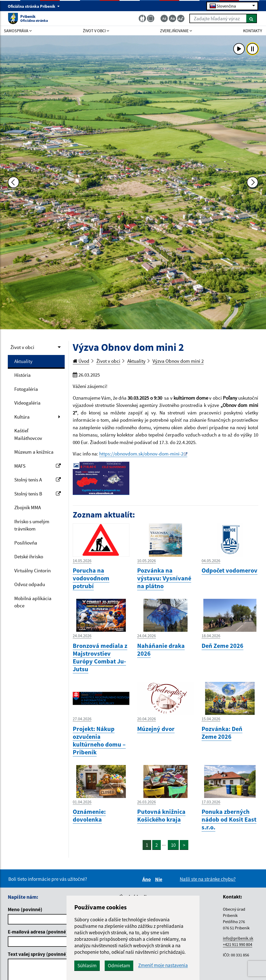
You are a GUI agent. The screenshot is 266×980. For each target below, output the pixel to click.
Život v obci (22, 347)
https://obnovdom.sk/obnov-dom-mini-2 (141, 454)
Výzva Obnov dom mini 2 (178, 361)
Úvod (81, 361)
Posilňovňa (26, 543)
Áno (147, 879)
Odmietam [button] (119, 965)
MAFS (38, 466)
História (22, 375)
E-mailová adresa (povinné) (38, 932)
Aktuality (23, 361)
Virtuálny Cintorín (32, 570)
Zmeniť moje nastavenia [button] (163, 965)
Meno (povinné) (25, 909)
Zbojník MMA (28, 507)
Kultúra (22, 417)
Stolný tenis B (38, 494)
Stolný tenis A (38, 480)
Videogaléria (27, 403)
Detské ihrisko (29, 556)
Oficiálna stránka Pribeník (34, 6)
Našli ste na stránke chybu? (208, 879)
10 (173, 845)
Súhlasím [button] (87, 965)
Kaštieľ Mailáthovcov (28, 434)
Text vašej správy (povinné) (38, 954)
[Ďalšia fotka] (252, 182)
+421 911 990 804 (238, 944)
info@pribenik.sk (238, 938)
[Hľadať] (252, 18)
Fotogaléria (26, 389)
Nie (159, 879)
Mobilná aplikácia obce (33, 602)
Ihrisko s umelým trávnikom (32, 525)
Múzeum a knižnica (34, 452)
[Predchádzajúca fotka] (14, 182)
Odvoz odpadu (30, 584)
